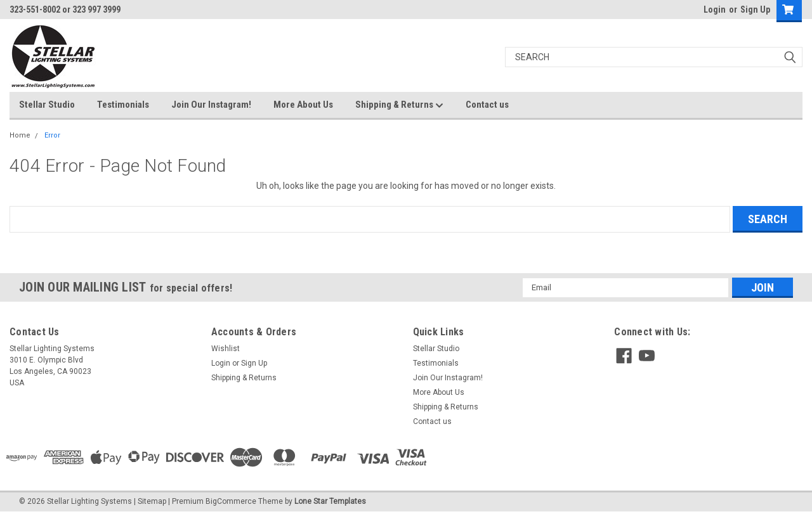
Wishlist (226, 349)
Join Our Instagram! (211, 105)
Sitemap (152, 501)
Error (52, 135)
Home (20, 135)
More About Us (303, 105)
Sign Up (755, 10)
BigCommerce (231, 501)
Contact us (487, 105)
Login (715, 10)
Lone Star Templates (330, 501)
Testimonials (123, 105)
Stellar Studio (47, 105)
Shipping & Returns (399, 105)
